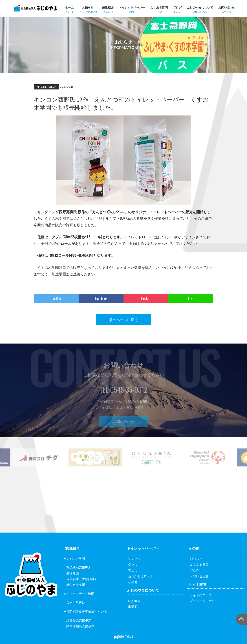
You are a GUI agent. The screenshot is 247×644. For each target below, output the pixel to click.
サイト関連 (198, 584)
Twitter (56, 298)
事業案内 (134, 606)
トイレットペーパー (132, 9)
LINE (191, 298)
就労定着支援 (76, 584)
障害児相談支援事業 (80, 626)
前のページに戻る (123, 320)
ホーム (69, 9)
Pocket (146, 298)
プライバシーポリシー (205, 601)
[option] (95, 466)
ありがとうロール (141, 576)
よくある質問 (159, 9)
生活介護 (73, 573)
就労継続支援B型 (78, 567)
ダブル (133, 564)
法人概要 (134, 601)
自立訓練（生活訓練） (82, 579)
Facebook (101, 298)
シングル (134, 558)
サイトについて (201, 595)
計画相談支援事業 (79, 620)
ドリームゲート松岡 (80, 593)
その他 (133, 582)
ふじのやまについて (200, 9)
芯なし (133, 570)
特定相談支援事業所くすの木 (86, 611)
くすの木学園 (75, 558)
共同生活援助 (76, 602)
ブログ (177, 9)
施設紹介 (108, 9)
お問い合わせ (227, 9)
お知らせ (88, 9)
